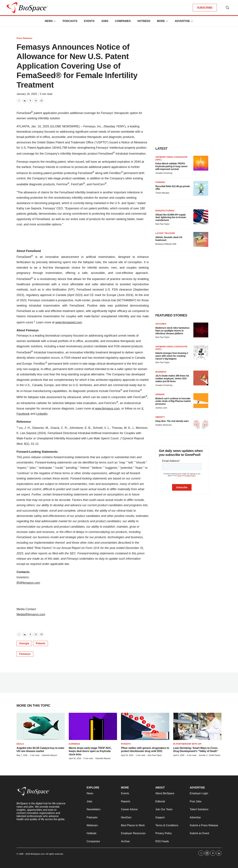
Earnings (74, 744)
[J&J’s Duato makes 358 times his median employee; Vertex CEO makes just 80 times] (201, 378)
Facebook (23, 414)
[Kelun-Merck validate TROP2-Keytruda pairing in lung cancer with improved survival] (201, 163)
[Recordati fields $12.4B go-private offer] (201, 188)
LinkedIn (42, 414)
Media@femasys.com (31, 614)
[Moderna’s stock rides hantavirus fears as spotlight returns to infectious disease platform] (201, 330)
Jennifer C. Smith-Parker (209, 755)
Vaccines (161, 324)
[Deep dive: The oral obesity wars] (201, 423)
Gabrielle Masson (50, 755)
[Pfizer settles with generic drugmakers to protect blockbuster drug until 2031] (145, 726)
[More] (55, 21)
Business (161, 372)
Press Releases (24, 38)
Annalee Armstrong (164, 173)
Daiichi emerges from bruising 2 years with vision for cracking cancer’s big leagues (172, 356)
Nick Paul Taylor (162, 224)
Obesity (160, 417)
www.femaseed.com (69, 322)
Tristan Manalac (162, 193)
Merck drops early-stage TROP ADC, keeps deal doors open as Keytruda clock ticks (90, 751)
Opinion (160, 394)
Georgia (24, 643)
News (49, 21)
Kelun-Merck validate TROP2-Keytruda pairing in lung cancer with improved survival (171, 166)
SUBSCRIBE (205, 8)
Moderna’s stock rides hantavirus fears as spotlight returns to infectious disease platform (172, 331)
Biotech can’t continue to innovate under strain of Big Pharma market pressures (173, 401)
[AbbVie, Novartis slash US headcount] (201, 239)
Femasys (25, 654)
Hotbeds (144, 21)
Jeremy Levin (161, 408)
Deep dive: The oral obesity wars (172, 421)
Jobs (105, 21)
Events (89, 21)
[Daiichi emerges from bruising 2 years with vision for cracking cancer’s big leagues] (201, 353)
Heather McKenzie (164, 425)
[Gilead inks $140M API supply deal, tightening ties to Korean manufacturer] (201, 217)
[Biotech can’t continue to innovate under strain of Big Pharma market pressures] (201, 401)
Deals (20, 744)
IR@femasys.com (28, 583)
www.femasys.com (107, 409)
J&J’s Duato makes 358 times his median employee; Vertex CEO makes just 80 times (172, 378)
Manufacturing (165, 211)
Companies (123, 21)
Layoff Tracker (165, 233)
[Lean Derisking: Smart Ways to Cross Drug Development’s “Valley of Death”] (197, 726)
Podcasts (70, 21)
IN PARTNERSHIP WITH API (187, 744)
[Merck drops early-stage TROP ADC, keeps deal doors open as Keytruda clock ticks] (93, 726)
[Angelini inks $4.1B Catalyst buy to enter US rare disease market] (41, 726)
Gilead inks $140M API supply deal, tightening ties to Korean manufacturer (171, 217)
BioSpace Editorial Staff (166, 244)
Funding (160, 182)
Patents (40, 643)
